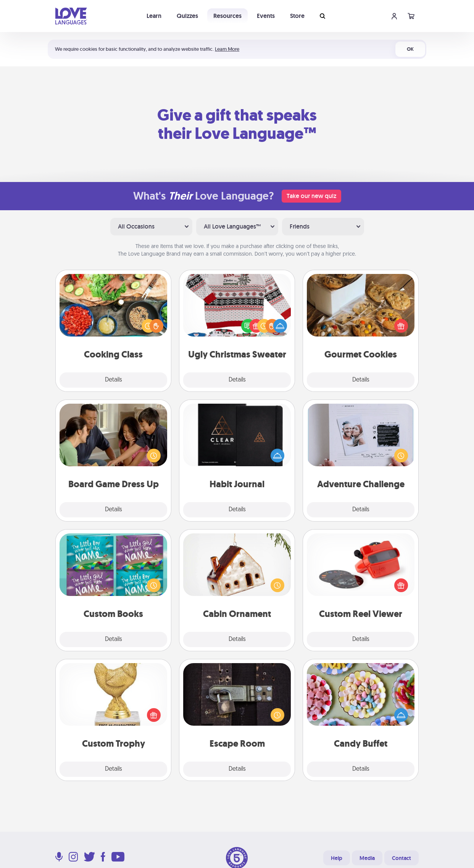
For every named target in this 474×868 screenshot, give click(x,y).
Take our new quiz (311, 196)
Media (367, 858)
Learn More (227, 49)
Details (114, 380)
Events (266, 16)
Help (337, 858)
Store (297, 16)
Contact (401, 858)
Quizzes (187, 16)
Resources (227, 16)
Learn (154, 16)
